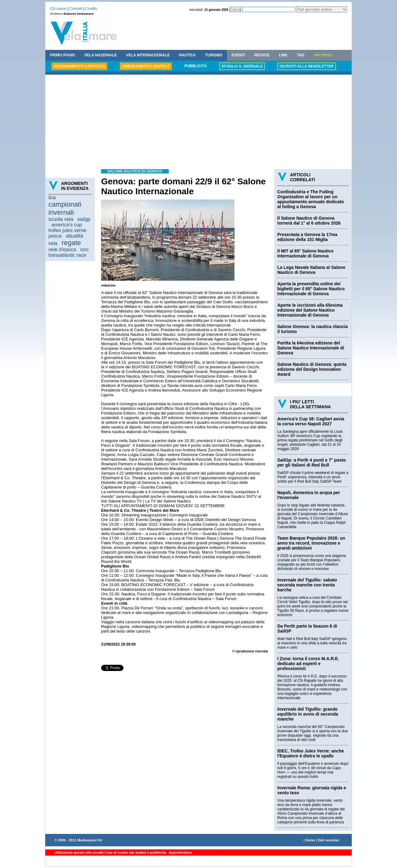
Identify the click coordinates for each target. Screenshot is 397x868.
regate (71, 243)
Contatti (76, 9)
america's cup (67, 225)
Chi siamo (58, 9)
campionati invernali (65, 208)
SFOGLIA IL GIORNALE (242, 66)
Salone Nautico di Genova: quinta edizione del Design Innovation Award (312, 369)
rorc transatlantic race (69, 252)
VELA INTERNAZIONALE (148, 55)
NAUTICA (187, 55)
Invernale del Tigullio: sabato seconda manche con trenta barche (307, 585)
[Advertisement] (198, 123)
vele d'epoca (62, 250)
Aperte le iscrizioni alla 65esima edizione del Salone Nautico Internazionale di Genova (310, 310)
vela (53, 243)
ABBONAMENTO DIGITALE (146, 66)
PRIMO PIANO (62, 55)
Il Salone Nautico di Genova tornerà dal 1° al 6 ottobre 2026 (309, 221)
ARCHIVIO (323, 55)
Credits (91, 9)
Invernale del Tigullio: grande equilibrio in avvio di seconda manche (308, 714)
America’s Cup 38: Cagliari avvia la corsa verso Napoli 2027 (311, 421)
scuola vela (61, 219)
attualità (74, 236)
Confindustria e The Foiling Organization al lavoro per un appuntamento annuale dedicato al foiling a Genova (311, 199)
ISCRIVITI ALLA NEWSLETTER (306, 66)
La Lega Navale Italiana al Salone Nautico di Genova (311, 270)
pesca (55, 236)
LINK (283, 55)
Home (310, 840)
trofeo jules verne (67, 230)
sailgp (84, 219)
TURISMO (214, 55)
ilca (52, 197)
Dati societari (329, 840)
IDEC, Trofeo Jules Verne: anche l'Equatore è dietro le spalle (311, 753)
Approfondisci (180, 853)
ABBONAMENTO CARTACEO (79, 66)
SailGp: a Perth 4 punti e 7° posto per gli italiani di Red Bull (312, 462)
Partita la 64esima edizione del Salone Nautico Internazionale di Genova (311, 348)
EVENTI (238, 55)
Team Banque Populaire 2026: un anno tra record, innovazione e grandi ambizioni (311, 543)
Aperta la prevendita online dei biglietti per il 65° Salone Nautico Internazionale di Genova (311, 289)
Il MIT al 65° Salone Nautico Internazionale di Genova (305, 253)
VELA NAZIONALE (101, 55)
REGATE (262, 55)
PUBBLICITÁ (196, 66)
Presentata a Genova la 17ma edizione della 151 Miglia (307, 237)
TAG (301, 55)
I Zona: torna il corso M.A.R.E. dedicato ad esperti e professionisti (308, 664)
